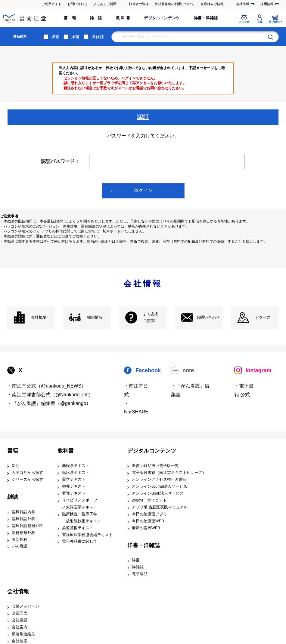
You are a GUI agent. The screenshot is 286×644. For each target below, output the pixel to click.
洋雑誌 (98, 37)
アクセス (263, 317)
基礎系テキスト (76, 466)
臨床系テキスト (76, 473)
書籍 (13, 451)
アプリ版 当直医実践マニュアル (160, 507)
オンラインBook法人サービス (158, 493)
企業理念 (20, 613)
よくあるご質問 (105, 4)
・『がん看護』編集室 (190, 390)
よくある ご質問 (151, 317)
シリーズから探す (27, 480)
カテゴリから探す (27, 473)
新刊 (16, 466)
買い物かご (275, 22)
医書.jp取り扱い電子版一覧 (155, 466)
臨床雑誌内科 (23, 512)
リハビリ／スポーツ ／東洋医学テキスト (80, 504)
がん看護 (20, 546)
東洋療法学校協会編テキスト (87, 535)
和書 (55, 37)
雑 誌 (96, 18)
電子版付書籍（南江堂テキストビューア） (169, 473)
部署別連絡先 (23, 634)
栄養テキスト (74, 486)
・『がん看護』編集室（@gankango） (49, 403)
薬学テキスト (74, 480)
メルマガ (244, 22)
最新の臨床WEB (146, 528)
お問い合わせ (77, 4)
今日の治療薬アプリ (149, 514)
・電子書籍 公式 (244, 390)
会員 (260, 22)
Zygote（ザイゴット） (151, 500)
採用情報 (267, 4)
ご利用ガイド (51, 4)
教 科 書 (123, 18)
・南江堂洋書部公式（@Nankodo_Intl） (50, 395)
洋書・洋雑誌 (206, 18)
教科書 (66, 451)
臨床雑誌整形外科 (27, 526)
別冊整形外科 (23, 533)
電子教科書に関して (80, 541)
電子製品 (140, 574)
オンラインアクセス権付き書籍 (159, 480)
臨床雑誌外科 (23, 519)
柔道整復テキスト (78, 528)
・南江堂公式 (136, 390)
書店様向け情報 (212, 4)
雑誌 (13, 497)
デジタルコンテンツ (162, 18)
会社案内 (20, 627)
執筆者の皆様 (139, 4)
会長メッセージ (25, 606)
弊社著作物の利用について (175, 4)
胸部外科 (20, 540)
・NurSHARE (136, 408)
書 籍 (70, 18)
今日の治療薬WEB (148, 521)
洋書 (75, 37)
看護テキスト (74, 493)
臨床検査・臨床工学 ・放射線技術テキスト (82, 518)
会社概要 (39, 317)
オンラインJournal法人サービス (160, 486)
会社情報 (243, 4)
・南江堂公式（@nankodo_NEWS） (47, 386)
